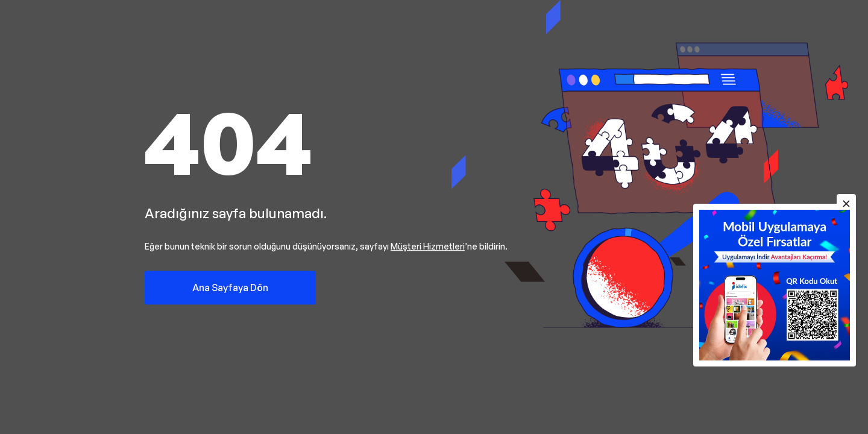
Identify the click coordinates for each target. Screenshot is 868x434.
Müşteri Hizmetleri (428, 246)
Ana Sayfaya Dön (230, 288)
